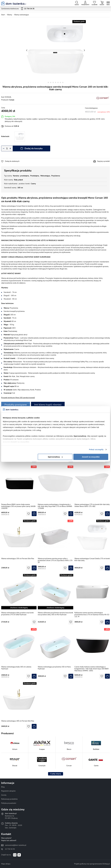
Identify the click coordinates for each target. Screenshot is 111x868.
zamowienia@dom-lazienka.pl (16, 845)
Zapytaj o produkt (103, 161)
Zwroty (4, 795)
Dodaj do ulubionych (12, 161)
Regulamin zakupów (8, 791)
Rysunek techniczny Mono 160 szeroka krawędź (18, 398)
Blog (3, 787)
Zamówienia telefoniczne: (18, 9)
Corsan (12, 100)
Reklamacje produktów (9, 799)
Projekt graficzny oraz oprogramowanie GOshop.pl (92, 864)
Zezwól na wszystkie (91, 457)
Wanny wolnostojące (21, 15)
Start (3, 15)
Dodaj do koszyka (34, 148)
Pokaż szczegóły (96, 449)
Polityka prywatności (9, 803)
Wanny (10, 15)
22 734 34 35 (10, 849)
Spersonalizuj (55, 457)
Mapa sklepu (6, 864)
